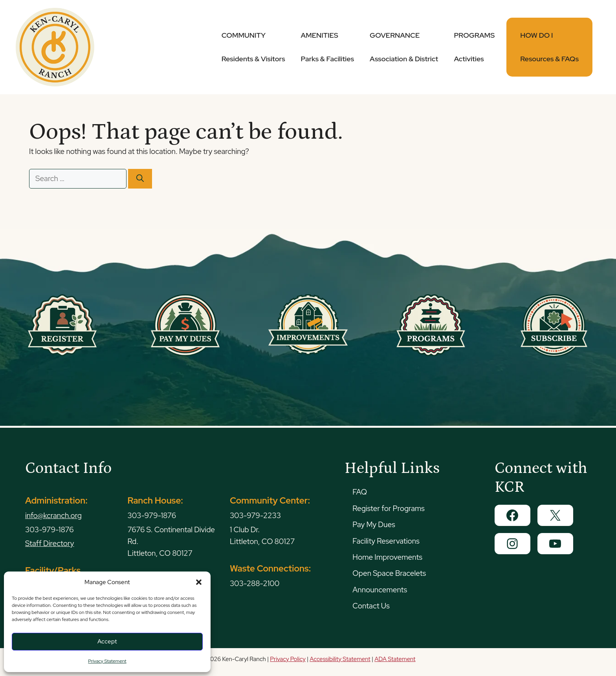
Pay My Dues (374, 525)
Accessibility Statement (340, 659)
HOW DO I (549, 47)
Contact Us (371, 606)
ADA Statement (395, 659)
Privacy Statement (107, 661)
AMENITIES (327, 47)
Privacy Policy (288, 659)
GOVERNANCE (404, 47)
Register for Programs (388, 508)
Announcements (380, 590)
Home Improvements (387, 557)
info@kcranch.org (53, 516)
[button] (199, 582)
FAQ (360, 492)
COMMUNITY (253, 47)
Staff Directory (50, 543)
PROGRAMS (474, 47)
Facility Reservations (386, 541)
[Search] (140, 179)
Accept (107, 641)
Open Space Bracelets (389, 573)
